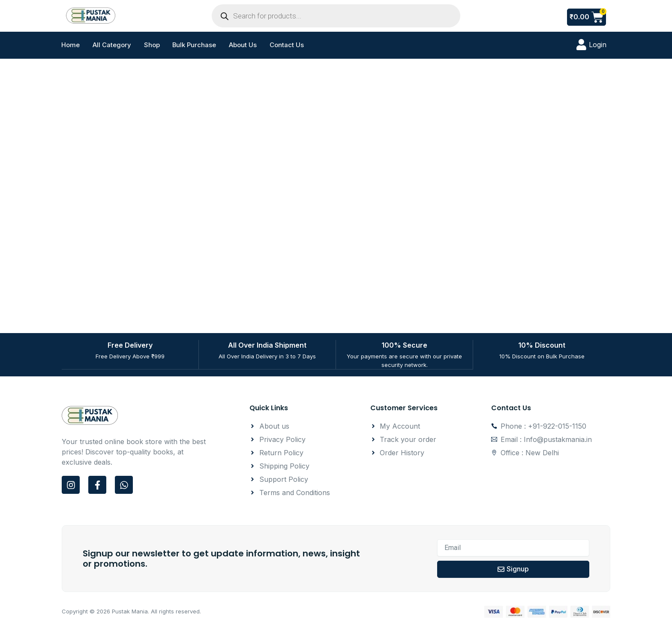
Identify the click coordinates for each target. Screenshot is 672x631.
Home (70, 45)
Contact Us (288, 45)
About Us (244, 45)
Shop (152, 45)
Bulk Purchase (195, 45)
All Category (112, 45)
